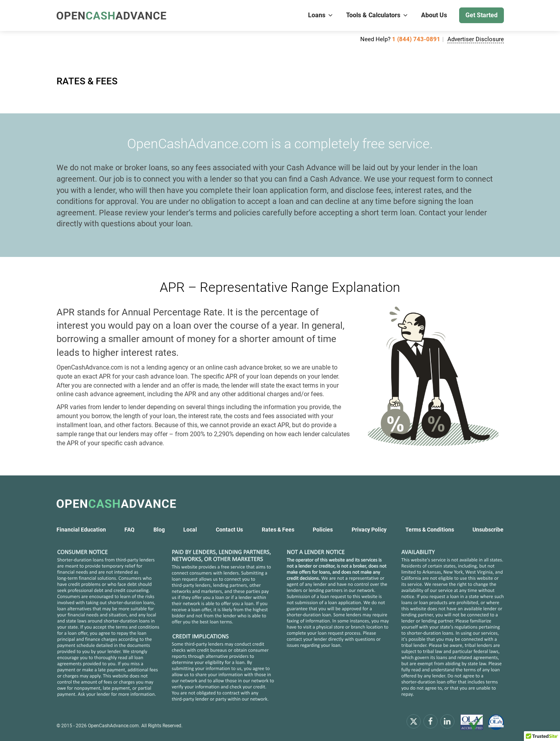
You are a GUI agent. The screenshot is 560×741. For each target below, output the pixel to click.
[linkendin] (447, 721)
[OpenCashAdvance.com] (111, 15)
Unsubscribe (488, 530)
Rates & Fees (278, 530)
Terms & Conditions (430, 530)
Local (190, 530)
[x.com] (414, 721)
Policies (323, 530)
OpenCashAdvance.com (113, 726)
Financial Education (81, 530)
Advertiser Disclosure (476, 39)
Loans (321, 15)
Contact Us (229, 530)
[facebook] (430, 721)
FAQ (130, 530)
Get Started (482, 15)
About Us (434, 15)
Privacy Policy (369, 530)
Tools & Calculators (377, 15)
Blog (159, 530)
